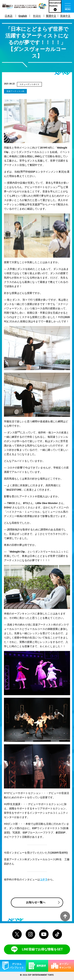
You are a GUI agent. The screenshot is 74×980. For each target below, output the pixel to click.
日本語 (9, 16)
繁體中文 (51, 16)
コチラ (44, 879)
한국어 (37, 16)
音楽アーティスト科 (15, 91)
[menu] (68, 6)
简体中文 (65, 16)
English (23, 16)
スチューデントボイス (29, 84)
